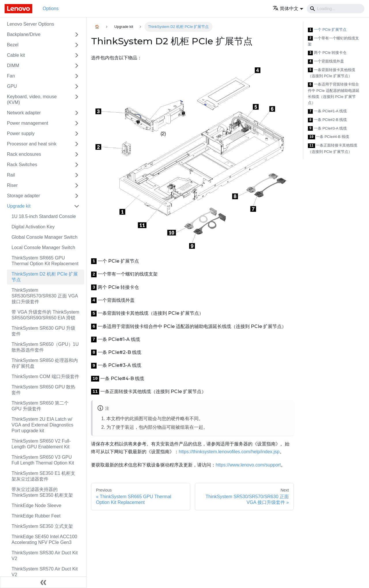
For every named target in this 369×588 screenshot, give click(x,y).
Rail (11, 175)
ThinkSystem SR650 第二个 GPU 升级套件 (40, 406)
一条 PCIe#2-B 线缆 (327, 120)
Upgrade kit (19, 206)
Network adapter (24, 113)
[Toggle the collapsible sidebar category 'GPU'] (77, 86)
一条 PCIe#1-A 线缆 (327, 111)
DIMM (13, 66)
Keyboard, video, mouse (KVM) (32, 99)
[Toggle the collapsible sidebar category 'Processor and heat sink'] (77, 144)
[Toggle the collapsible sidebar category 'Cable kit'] (77, 55)
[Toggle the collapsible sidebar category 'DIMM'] (77, 66)
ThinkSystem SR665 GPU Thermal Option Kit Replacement (45, 261)
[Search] (336, 9)
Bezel (13, 45)
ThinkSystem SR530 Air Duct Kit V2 (45, 556)
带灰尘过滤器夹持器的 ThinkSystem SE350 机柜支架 (42, 492)
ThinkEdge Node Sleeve (36, 506)
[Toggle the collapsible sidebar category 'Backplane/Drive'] (77, 35)
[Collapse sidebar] (43, 582)
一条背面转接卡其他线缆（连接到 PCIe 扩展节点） (332, 73)
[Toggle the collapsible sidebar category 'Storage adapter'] (77, 196)
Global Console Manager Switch (45, 237)
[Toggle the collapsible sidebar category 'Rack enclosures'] (77, 154)
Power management (28, 123)
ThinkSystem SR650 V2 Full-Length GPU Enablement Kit (41, 444)
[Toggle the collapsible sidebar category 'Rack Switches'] (77, 165)
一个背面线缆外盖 (326, 61)
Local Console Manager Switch (43, 247)
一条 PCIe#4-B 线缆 (328, 137)
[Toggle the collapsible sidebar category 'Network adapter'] (77, 113)
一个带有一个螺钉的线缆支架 (333, 41)
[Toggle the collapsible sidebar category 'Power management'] (77, 123)
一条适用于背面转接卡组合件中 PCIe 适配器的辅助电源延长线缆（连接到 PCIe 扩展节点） (334, 93)
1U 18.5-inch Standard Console (44, 216)
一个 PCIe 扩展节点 (327, 30)
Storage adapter (23, 196)
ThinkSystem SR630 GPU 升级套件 (43, 331)
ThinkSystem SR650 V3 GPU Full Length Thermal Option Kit (43, 460)
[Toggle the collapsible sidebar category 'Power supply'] (77, 134)
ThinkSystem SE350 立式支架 (42, 526)
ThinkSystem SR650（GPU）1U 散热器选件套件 (45, 347)
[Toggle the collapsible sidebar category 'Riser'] (77, 185)
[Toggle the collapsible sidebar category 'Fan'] (77, 76)
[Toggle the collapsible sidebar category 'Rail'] (77, 175)
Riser (12, 185)
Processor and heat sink (32, 144)
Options (51, 8)
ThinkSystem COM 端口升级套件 (45, 376)
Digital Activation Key (33, 227)
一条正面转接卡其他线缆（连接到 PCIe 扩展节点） (333, 148)
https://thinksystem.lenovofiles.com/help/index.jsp (229, 452)
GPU (12, 86)
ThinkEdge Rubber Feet (36, 516)
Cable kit (16, 55)
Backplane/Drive (24, 34)
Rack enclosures (24, 154)
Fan (11, 76)
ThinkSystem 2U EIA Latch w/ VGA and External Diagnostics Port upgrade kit (42, 425)
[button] (288, 8)
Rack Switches (22, 165)
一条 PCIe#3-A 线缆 (327, 129)
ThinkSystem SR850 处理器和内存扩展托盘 (45, 363)
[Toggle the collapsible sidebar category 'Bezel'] (77, 45)
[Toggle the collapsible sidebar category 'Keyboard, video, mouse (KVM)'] (77, 100)
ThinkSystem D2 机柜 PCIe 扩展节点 (45, 277)
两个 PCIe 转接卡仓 (327, 53)
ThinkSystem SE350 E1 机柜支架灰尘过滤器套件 (43, 476)
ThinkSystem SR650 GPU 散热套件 (43, 390)
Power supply (21, 133)
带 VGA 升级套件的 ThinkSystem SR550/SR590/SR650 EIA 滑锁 (45, 315)
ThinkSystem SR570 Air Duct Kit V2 (45, 572)
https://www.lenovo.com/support (248, 465)
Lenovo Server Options (31, 24)
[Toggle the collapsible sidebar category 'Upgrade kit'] (77, 206)
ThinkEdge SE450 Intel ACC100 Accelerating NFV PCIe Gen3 (44, 539)
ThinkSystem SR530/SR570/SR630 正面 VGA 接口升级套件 (45, 296)
